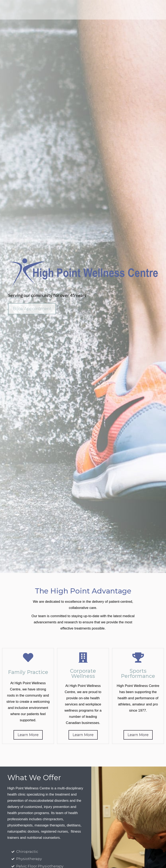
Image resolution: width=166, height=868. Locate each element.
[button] (9, 10)
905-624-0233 (148, 7)
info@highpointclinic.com (143, 12)
